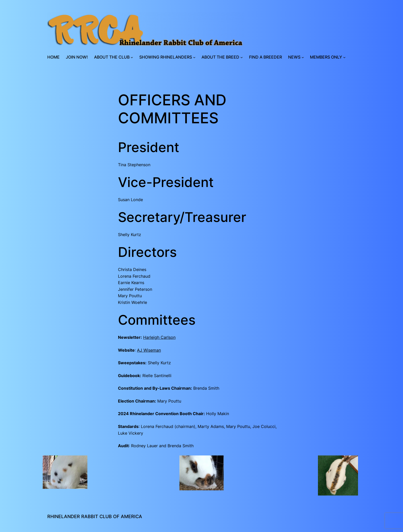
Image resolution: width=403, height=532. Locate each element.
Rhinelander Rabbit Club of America (95, 516)
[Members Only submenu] (344, 57)
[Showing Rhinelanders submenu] (194, 57)
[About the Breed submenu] (242, 57)
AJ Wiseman (149, 350)
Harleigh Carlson (159, 337)
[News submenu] (303, 57)
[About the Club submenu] (132, 57)
